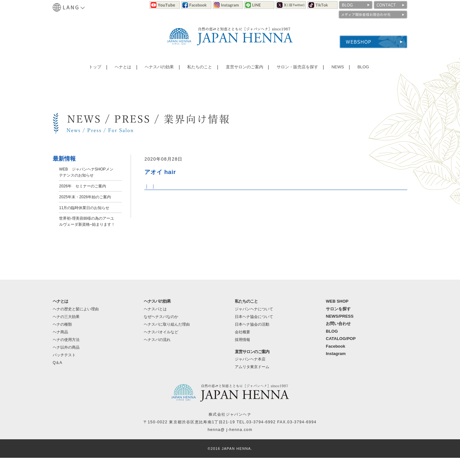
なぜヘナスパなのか (161, 335)
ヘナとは (123, 72)
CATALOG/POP (341, 357)
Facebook (336, 364)
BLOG (359, 72)
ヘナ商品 (60, 350)
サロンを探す (338, 327)
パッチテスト (64, 373)
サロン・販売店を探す (296, 72)
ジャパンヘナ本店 (250, 377)
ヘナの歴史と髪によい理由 (76, 327)
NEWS (335, 72)
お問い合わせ (338, 342)
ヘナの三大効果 (66, 335)
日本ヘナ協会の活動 (252, 342)
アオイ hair (164, 172)
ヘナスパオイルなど (161, 350)
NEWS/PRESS (340, 334)
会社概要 (242, 350)
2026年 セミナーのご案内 (86, 186)
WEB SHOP (337, 319)
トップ (96, 72)
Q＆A (57, 381)
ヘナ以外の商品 (66, 365)
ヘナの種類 (62, 342)
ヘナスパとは (155, 327)
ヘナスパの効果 (158, 72)
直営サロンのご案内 (242, 72)
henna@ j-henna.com (230, 448)
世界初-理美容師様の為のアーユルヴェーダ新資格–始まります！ (87, 236)
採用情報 (242, 358)
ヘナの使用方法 (66, 358)
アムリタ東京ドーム (252, 385)
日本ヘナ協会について (254, 335)
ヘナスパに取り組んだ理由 (167, 342)
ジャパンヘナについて (254, 327)
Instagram (336, 372)
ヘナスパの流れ (157, 358)
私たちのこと (198, 72)
